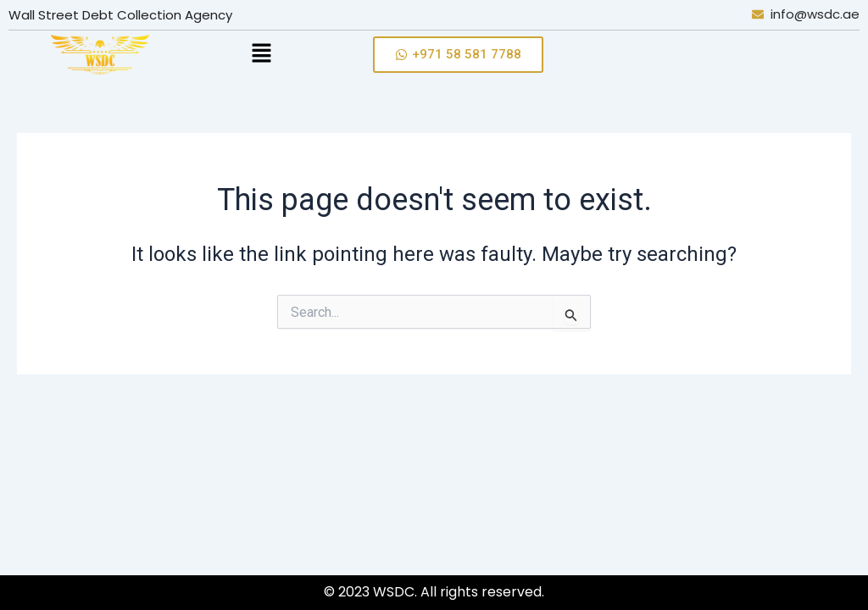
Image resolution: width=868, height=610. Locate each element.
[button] (291, 54)
